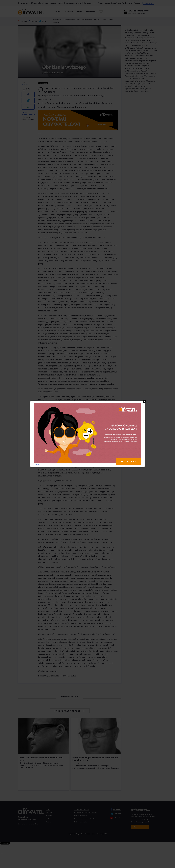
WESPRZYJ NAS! (128, 461)
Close (144, 401)
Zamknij (36, 464)
